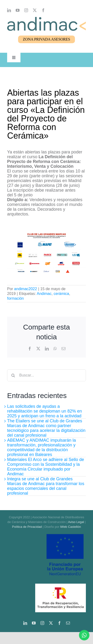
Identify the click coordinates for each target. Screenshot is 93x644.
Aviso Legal (76, 522)
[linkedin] (9, 10)
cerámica (61, 294)
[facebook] (43, 10)
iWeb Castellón (71, 527)
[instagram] (26, 10)
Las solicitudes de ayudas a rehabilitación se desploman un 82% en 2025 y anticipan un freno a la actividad (44, 411)
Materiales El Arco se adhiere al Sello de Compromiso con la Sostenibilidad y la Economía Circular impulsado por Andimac (46, 467)
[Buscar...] (46, 375)
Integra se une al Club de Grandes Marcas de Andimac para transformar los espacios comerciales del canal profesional (46, 486)
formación (15, 298)
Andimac (44, 294)
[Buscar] (13, 375)
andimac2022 (25, 289)
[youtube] (18, 10)
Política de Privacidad (27, 527)
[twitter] (35, 10)
